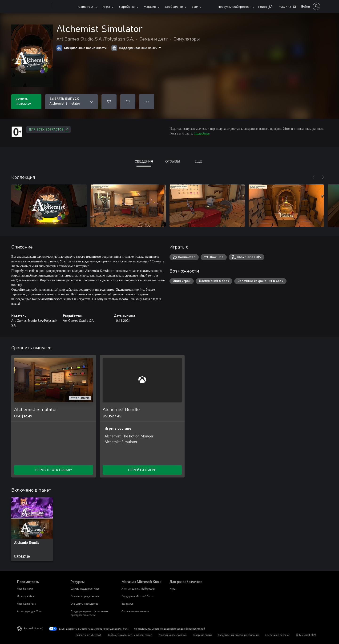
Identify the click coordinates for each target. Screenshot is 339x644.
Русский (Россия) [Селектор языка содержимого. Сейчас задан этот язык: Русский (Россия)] (34, 628)
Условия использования (173, 635)
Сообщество (174, 6)
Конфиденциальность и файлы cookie (130, 635)
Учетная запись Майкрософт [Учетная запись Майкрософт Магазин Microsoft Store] (138, 589)
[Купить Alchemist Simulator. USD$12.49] (26, 102)
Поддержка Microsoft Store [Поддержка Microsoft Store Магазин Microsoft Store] (137, 596)
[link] (32, 529)
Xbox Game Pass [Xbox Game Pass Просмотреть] (26, 604)
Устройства (127, 6)
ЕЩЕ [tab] (198, 161)
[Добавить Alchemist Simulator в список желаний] (109, 102)
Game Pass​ (86, 6)
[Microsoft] (33, 7)
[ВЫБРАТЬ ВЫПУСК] (71, 102)
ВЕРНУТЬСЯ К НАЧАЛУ (54, 470)
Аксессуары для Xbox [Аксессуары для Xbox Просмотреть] (29, 611)
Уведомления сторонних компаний (238, 635)
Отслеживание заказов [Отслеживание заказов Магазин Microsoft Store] (135, 611)
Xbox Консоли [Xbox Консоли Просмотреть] (25, 589)
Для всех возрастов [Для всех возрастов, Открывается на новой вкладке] (48, 130)
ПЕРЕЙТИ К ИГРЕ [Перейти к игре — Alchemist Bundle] (142, 470)
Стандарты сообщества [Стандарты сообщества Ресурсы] (85, 604)
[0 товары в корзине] (287, 6)
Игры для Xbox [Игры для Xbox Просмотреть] (26, 596)
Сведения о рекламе (278, 635)
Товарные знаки (202, 635)
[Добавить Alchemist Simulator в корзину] (128, 102)
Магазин (150, 6)
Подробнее (202, 133)
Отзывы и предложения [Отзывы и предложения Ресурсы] (85, 596)
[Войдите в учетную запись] (310, 6)
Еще (195, 6)
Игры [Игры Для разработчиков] (173, 589)
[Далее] (323, 177)
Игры (106, 6)
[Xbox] (64, 7)
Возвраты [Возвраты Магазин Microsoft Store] (127, 604)
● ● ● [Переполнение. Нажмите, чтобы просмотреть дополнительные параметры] (147, 102)
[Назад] (314, 177)
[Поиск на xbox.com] (265, 6)
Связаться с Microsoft (88, 635)
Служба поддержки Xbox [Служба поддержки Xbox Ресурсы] (85, 589)
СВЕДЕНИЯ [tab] (144, 161)
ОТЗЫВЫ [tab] (173, 161)
